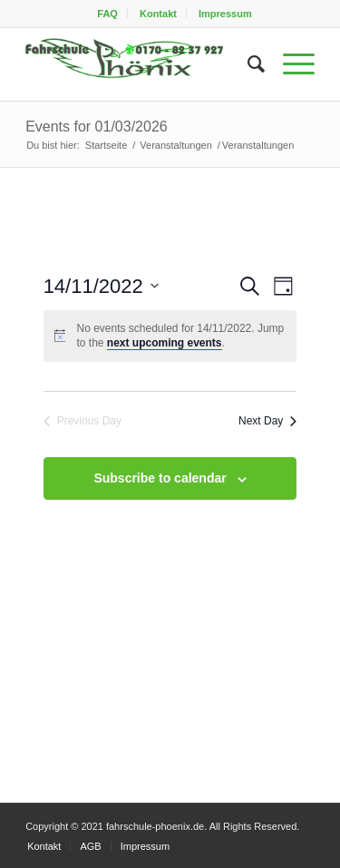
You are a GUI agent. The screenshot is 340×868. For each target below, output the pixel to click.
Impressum (225, 14)
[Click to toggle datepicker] (101, 286)
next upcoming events (165, 343)
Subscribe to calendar (160, 478)
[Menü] (290, 64)
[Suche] (247, 64)
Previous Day (83, 421)
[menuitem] (108, 14)
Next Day (267, 421)
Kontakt (158, 14)
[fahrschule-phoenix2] (141, 64)
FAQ (107, 14)
